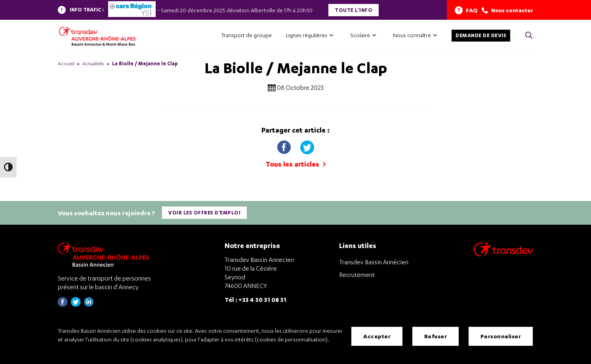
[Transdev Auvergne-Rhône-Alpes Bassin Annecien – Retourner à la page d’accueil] (105, 255)
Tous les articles (296, 164)
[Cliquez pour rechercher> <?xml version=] (529, 36)
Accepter (377, 336)
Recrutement (357, 275)
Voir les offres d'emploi (204, 213)
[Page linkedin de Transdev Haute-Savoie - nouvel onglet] (89, 304)
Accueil (66, 64)
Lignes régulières (307, 35)
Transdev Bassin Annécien (374, 262)
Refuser (436, 336)
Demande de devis (481, 35)
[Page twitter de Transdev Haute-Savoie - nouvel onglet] (76, 304)
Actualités (93, 64)
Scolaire (360, 35)
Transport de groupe (247, 35)
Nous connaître (412, 35)
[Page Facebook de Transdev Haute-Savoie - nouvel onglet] (63, 304)
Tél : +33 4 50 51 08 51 (255, 299)
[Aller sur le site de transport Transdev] (503, 255)
